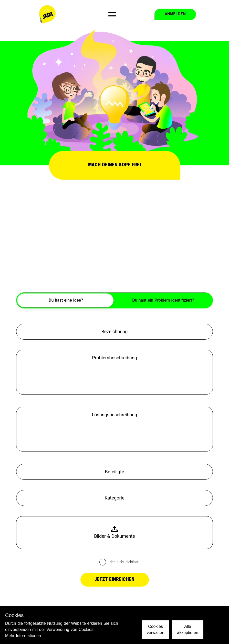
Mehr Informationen (23, 636)
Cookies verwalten (155, 629)
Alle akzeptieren (188, 629)
